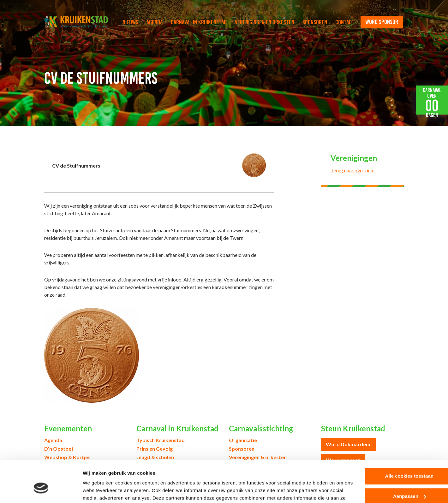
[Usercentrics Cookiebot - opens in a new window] (41, 491)
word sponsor (382, 22)
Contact (345, 22)
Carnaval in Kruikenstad (199, 22)
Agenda (155, 22)
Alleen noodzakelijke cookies (395, 484)
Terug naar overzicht (353, 170)
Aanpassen (396, 464)
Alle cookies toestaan (395, 444)
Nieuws (130, 22)
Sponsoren (315, 22)
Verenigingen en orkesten (265, 22)
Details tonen (98, 491)
